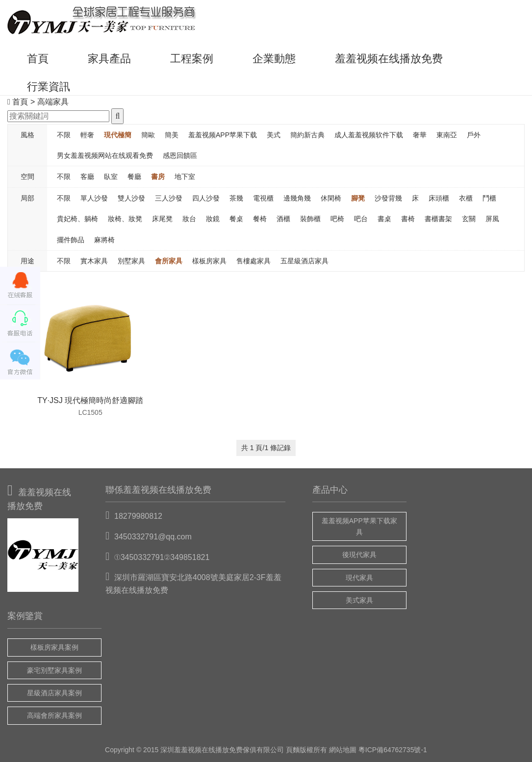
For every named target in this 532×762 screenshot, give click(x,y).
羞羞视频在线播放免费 (389, 59)
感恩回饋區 (180, 155)
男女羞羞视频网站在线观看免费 (105, 155)
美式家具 (359, 600)
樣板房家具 (209, 261)
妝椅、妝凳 (125, 219)
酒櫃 (283, 219)
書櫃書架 (438, 219)
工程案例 (192, 59)
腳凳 (358, 198)
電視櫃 (263, 198)
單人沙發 (94, 198)
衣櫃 (466, 198)
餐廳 (134, 177)
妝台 (189, 219)
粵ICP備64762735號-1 (393, 750)
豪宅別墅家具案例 (54, 670)
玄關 (469, 219)
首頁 (38, 59)
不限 (64, 135)
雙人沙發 (131, 198)
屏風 (492, 219)
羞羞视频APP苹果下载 (223, 135)
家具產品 (109, 59)
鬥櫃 (489, 198)
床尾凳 (162, 219)
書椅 (408, 219)
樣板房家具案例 (54, 647)
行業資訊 (49, 87)
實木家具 (94, 261)
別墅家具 (131, 261)
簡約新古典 (307, 135)
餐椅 (260, 219)
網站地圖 (343, 750)
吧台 (361, 219)
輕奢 (87, 135)
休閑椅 (331, 198)
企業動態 (274, 59)
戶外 (474, 135)
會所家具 (169, 261)
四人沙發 (206, 198)
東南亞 (447, 135)
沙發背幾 (388, 198)
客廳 (87, 177)
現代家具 (359, 578)
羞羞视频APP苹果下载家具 (359, 526)
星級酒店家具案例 (54, 693)
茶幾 (236, 198)
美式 (274, 135)
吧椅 (337, 219)
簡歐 (148, 135)
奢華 (420, 135)
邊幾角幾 (297, 198)
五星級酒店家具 (304, 261)
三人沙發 (169, 198)
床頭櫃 (439, 198)
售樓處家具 (253, 261)
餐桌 (236, 219)
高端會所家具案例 (54, 715)
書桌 (384, 219)
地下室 (185, 177)
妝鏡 (213, 219)
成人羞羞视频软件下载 (369, 135)
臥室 (111, 177)
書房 (158, 177)
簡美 (172, 135)
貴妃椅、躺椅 (77, 219)
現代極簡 (118, 135)
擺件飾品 (71, 240)
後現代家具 (359, 555)
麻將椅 (104, 240)
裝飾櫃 (310, 219)
